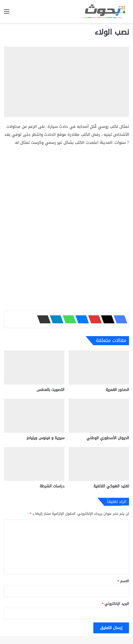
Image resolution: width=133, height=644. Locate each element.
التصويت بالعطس (51, 390)
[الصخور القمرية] (99, 368)
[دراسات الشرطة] (34, 464)
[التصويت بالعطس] (34, 368)
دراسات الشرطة (52, 486)
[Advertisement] (66, 190)
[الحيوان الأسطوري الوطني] (99, 416)
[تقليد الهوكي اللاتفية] (99, 464)
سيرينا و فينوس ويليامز (45, 438)
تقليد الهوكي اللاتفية (111, 486)
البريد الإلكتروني (116, 604)
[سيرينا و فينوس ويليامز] (34, 416)
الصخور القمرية (117, 390)
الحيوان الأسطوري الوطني (108, 438)
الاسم (123, 581)
